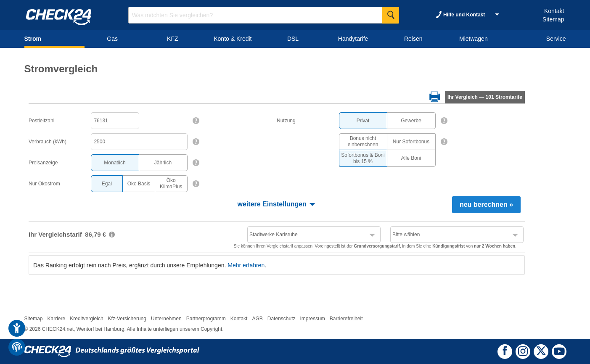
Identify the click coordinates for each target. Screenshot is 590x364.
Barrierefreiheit (346, 319)
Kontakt (554, 11)
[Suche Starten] (391, 15)
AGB (257, 319)
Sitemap (553, 19)
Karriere (57, 319)
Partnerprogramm (206, 319)
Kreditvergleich (86, 319)
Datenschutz (282, 319)
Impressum (312, 319)
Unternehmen (166, 319)
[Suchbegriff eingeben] (264, 15)
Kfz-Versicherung (127, 319)
